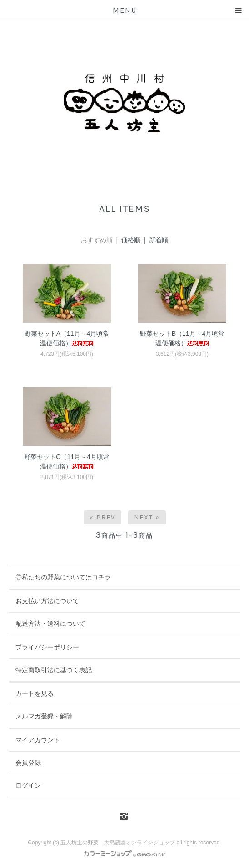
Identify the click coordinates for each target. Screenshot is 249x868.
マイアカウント (38, 740)
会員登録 (28, 763)
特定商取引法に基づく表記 (54, 670)
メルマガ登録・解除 (44, 716)
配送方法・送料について (50, 624)
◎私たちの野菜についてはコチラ (63, 577)
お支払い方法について (47, 601)
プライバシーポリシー (47, 647)
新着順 (159, 240)
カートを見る (35, 693)
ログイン (28, 785)
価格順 (131, 240)
